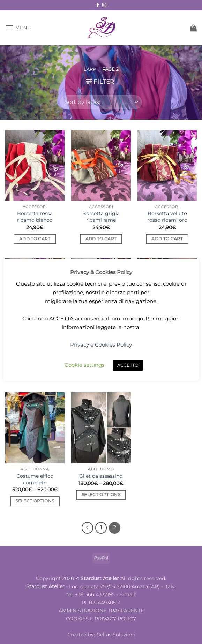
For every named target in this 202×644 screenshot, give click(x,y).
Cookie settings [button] (84, 365)
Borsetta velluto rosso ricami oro (167, 217)
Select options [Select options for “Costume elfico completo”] (35, 501)
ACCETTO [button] (128, 365)
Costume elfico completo (35, 479)
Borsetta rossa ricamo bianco (35, 217)
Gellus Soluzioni (116, 635)
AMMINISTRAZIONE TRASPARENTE (101, 611)
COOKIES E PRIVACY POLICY (101, 619)
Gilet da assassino (101, 476)
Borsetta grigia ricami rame (101, 217)
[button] (18, 28)
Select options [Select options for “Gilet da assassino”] (101, 495)
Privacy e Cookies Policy (101, 345)
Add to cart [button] (35, 239)
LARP (90, 69)
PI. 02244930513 (101, 603)
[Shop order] (101, 102)
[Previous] (88, 528)
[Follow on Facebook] (98, 5)
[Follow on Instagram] (104, 5)
